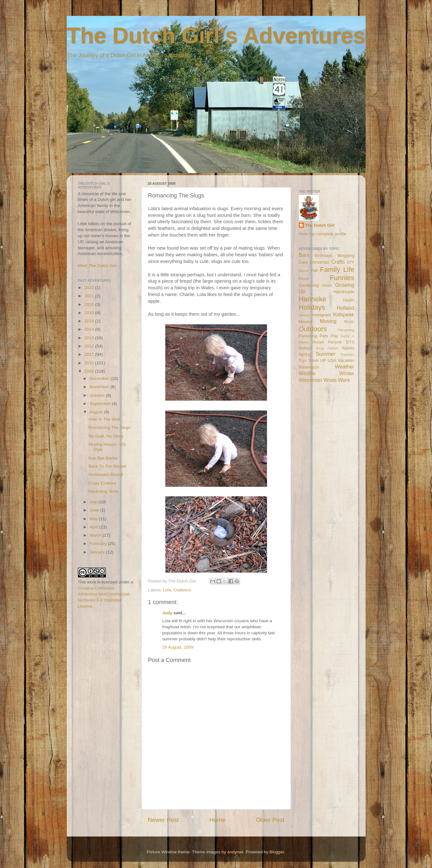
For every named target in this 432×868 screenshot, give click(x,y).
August (97, 412)
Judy (168, 613)
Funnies (342, 278)
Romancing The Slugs (110, 427)
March (96, 535)
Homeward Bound (106, 475)
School (305, 348)
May (94, 519)
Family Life (337, 269)
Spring (305, 354)
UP (323, 360)
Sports (348, 348)
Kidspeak (344, 314)
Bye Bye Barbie (103, 458)
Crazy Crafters (102, 483)
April (95, 527)
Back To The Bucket (107, 466)
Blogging (346, 255)
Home (217, 820)
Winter (347, 373)
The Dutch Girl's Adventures (216, 36)
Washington (309, 367)
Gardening (309, 285)
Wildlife (307, 373)
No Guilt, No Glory (106, 436)
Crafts (338, 262)
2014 (90, 329)
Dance (304, 271)
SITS (350, 342)
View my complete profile (323, 234)
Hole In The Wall (104, 419)
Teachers (347, 355)
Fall (314, 270)
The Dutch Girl (320, 225)
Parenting (308, 336)
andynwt (235, 852)
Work (344, 380)
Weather (345, 367)
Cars (303, 262)
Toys (303, 361)
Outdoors (182, 590)
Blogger (277, 852)
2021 (90, 296)
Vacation (346, 360)
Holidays (312, 307)
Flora (304, 279)
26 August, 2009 (178, 647)
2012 (90, 346)
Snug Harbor (327, 348)
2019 (90, 313)
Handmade (344, 292)
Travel (313, 361)
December (100, 379)
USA (332, 360)
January (98, 552)
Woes (330, 380)
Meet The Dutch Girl (97, 266)
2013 (90, 338)
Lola (167, 590)
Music (349, 322)
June (95, 510)
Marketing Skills (103, 491)
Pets (324, 336)
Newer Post (163, 820)
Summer (326, 354)
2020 (90, 304)
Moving (328, 321)
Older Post (270, 820)
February (99, 544)
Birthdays (324, 255)
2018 (90, 321)
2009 (90, 371)
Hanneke (312, 299)
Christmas (319, 262)
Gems (327, 286)
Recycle (335, 342)
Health (349, 300)
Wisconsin (311, 380)
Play (334, 336)
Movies (306, 322)
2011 (90, 354)
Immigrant (321, 315)
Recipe (318, 342)
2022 (90, 288)
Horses (304, 315)
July (94, 502)
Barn (304, 255)
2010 (90, 363)
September (101, 404)
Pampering (346, 330)
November (100, 387)
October (98, 395)
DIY (351, 262)
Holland (346, 308)
